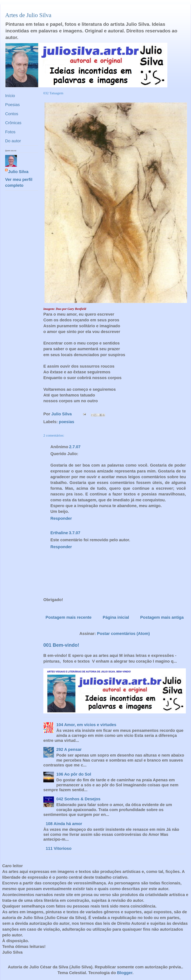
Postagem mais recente (69, 617)
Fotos (10, 132)
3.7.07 (75, 533)
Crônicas (13, 123)
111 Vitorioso (59, 848)
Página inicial (116, 617)
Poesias (12, 105)
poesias (67, 422)
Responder (61, 518)
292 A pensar (69, 749)
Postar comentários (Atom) (123, 634)
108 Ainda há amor (64, 824)
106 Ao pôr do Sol (74, 774)
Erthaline (59, 533)
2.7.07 (75, 447)
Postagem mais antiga (162, 617)
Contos (12, 114)
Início (10, 96)
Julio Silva (18, 172)
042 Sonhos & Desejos (78, 799)
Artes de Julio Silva (28, 15)
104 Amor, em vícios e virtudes (86, 725)
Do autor (13, 141)
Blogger (125, 973)
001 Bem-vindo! (61, 645)
